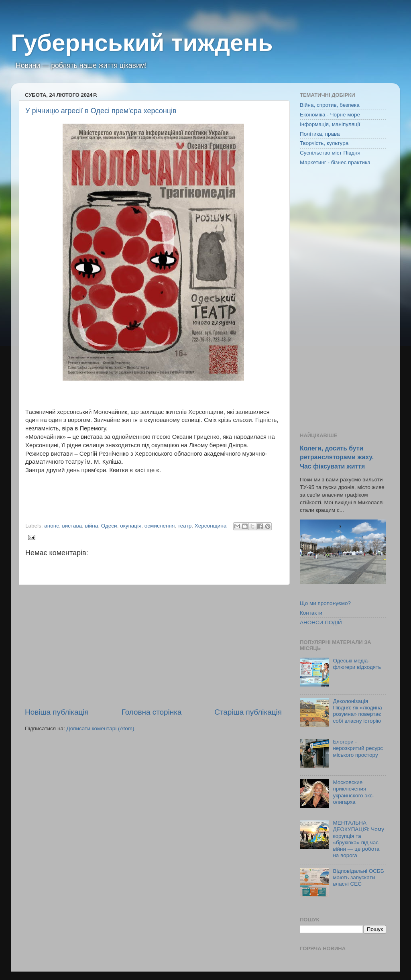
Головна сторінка (152, 712)
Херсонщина (211, 526)
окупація (131, 526)
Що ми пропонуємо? (325, 603)
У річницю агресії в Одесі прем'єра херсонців (101, 111)
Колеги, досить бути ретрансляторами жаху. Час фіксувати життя (337, 457)
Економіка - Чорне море (330, 115)
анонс (52, 526)
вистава (72, 526)
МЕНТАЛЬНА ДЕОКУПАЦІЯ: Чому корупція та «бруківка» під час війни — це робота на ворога (358, 839)
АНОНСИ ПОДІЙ (321, 622)
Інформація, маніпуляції (330, 124)
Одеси (109, 526)
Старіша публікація (248, 712)
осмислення (160, 526)
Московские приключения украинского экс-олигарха (353, 792)
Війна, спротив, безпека (330, 105)
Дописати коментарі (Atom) (100, 728)
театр (185, 526)
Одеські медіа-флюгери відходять (357, 664)
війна (92, 526)
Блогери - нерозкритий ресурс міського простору (358, 748)
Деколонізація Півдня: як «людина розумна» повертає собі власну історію (357, 711)
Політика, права (320, 134)
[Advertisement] (153, 646)
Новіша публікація (57, 712)
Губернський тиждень (142, 43)
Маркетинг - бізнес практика (335, 162)
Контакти (311, 613)
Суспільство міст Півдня (330, 153)
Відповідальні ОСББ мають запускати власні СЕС (358, 877)
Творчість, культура (324, 143)
